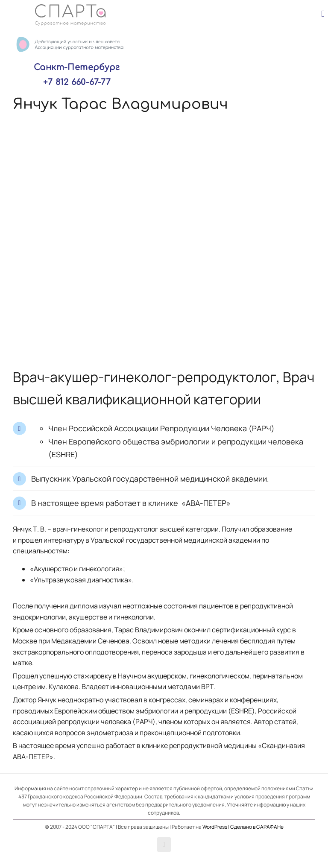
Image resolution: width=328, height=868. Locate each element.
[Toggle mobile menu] (323, 14)
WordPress (215, 827)
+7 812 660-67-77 (77, 82)
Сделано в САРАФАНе (257, 827)
